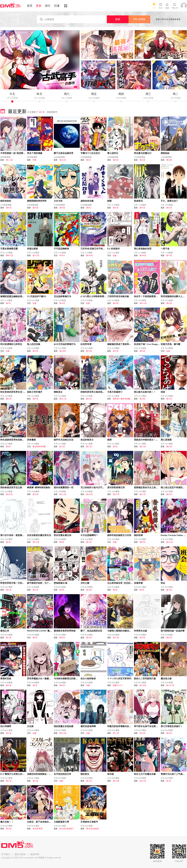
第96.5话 (9, 255)
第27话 (9, 781)
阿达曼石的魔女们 (143, 153)
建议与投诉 (20, 854)
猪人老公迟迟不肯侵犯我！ (174, 488)
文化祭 (30, 726)
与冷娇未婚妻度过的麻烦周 (67, 679)
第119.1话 (170, 685)
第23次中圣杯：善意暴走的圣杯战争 (18, 535)
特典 (35, 160)
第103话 (9, 494)
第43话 (9, 590)
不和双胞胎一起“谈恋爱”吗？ (14, 153)
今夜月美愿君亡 (115, 392)
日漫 (57, 6)
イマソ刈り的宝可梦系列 (119, 679)
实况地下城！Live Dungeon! (147, 344)
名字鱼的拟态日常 (62, 774)
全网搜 (139, 19)
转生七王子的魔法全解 (145, 774)
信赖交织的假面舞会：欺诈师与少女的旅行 (48, 774)
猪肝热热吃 (6, 201)
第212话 (143, 781)
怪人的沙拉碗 (34, 344)
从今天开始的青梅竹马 (65, 344)
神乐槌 (111, 774)
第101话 (170, 542)
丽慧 (109, 201)
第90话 (142, 351)
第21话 (89, 447)
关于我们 (6, 854)
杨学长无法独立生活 (64, 440)
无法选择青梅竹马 (62, 296)
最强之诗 (5, 631)
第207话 (116, 494)
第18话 (35, 208)
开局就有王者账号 (89, 822)
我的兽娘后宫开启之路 (11, 488)
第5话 (115, 447)
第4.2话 (143, 494)
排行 (48, 6)
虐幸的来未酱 (87, 201)
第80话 (142, 542)
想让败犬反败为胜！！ (145, 392)
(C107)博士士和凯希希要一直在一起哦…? (100, 296)
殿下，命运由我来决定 (91, 631)
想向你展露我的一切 (64, 488)
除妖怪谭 (138, 535)
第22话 (35, 351)
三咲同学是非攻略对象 (118, 296)
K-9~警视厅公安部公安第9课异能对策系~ (20, 774)
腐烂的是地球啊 (88, 726)
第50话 (62, 208)
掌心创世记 (113, 153)
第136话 (36, 542)
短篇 (115, 255)
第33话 (89, 638)
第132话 (36, 255)
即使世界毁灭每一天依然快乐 (14, 583)
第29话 (116, 160)
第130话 (89, 255)
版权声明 (35, 854)
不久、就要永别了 (169, 201)
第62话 (116, 208)
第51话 (89, 781)
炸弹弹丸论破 (141, 631)
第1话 (8, 303)
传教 (88, 685)
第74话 (89, 351)
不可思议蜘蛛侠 (61, 249)
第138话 (143, 685)
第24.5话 (143, 303)
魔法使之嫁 (166, 679)
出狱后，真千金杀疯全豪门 (40, 822)
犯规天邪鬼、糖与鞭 (171, 344)
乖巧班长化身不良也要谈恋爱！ (149, 726)
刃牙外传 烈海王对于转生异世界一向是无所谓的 (104, 249)
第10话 (169, 303)
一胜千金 (165, 249)
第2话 (88, 208)
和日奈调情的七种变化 (11, 344)
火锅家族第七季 (61, 822)
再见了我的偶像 (35, 153)
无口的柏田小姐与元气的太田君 (96, 488)
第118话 (116, 781)
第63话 (169, 447)
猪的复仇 (85, 774)
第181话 (63, 160)
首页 (30, 6)
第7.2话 (116, 733)
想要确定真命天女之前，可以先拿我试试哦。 (156, 488)
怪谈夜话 (138, 201)
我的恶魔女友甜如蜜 (64, 726)
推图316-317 (118, 685)
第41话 (9, 208)
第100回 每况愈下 (67, 829)
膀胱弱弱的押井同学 (37, 201)
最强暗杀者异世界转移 (65, 631)
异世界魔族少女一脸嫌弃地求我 (42, 679)
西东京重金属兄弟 (62, 535)
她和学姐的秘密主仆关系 (119, 535)
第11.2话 (9, 160)
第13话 (89, 399)
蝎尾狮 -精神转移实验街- (39, 488)
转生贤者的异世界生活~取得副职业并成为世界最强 (25, 392)
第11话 (62, 447)
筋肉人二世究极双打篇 (145, 679)
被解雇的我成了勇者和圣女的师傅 (124, 344)
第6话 (35, 638)
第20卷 (169, 160)
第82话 (62, 638)
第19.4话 (63, 733)
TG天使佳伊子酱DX (37, 296)
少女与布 (58, 201)
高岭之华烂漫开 (35, 392)
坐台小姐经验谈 (88, 679)
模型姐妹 (165, 153)
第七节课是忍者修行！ (172, 726)
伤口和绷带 (6, 726)
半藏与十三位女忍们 (90, 153)
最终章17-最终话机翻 (122, 399)
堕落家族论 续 (61, 583)
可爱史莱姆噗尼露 (9, 249)
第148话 (63, 351)
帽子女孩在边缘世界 (64, 153)
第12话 (9, 638)
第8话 (62, 542)
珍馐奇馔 (138, 583)
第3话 (88, 160)
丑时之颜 (85, 583)
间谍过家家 (32, 249)
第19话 (116, 351)
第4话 (8, 447)
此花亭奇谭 (86, 344)
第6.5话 (143, 447)
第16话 (62, 303)
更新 (39, 6)
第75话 (169, 255)
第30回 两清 (38, 829)
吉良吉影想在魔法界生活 (39, 535)
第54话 (142, 160)
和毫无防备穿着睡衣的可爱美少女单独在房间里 (130, 726)
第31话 (9, 733)
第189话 (143, 255)
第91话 (9, 399)
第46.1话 (63, 399)
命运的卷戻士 (87, 440)
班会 (163, 583)
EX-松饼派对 (113, 249)
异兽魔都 (31, 440)
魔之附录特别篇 (39, 447)
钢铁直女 (58, 392)
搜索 (118, 19)
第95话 (169, 638)
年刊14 (62, 255)
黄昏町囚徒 (6, 679)
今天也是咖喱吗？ (89, 535)
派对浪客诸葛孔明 (116, 488)
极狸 (109, 440)
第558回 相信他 (92, 829)
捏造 (163, 392)
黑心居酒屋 (166, 440)
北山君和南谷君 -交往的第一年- (122, 583)
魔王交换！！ (7, 822)
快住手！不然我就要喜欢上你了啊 (150, 296)
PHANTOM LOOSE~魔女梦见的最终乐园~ (48, 631)
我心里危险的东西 (143, 249)
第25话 (169, 208)
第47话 (35, 399)
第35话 (142, 208)
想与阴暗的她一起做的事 (173, 631)
